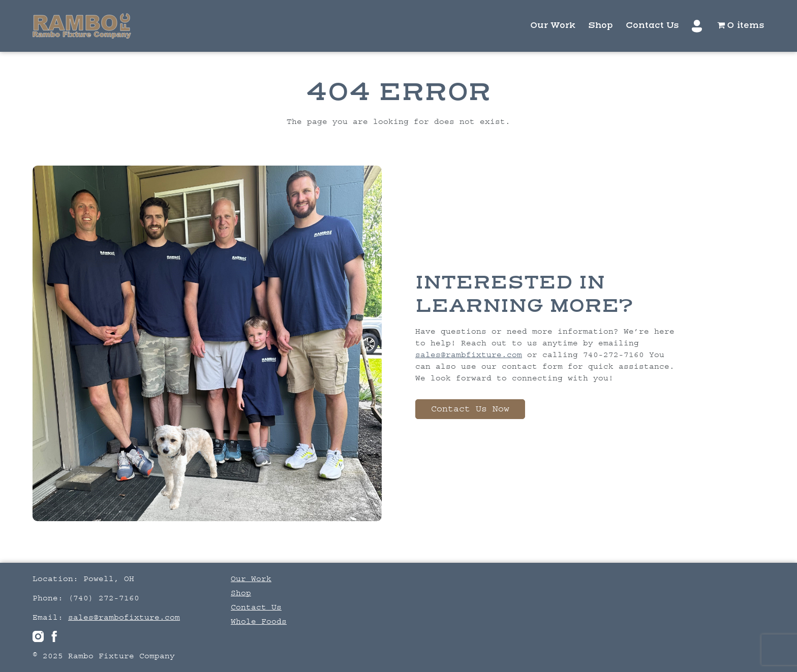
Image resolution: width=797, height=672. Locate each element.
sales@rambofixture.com (124, 617)
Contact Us (652, 25)
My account (698, 26)
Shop (601, 25)
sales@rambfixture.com (469, 355)
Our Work (553, 25)
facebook (54, 636)
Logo (82, 26)
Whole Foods (259, 621)
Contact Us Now (470, 409)
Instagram (38, 636)
